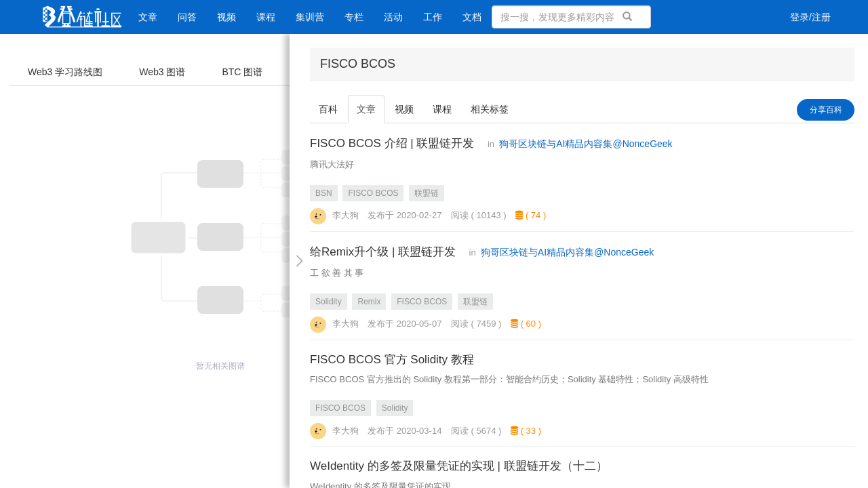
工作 (433, 17)
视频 (226, 17)
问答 (187, 17)
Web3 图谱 (162, 72)
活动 (393, 17)
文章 (148, 17)
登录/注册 (810, 17)
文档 (472, 17)
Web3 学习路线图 (65, 72)
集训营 (310, 17)
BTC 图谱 (242, 72)
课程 (266, 17)
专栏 (354, 17)
